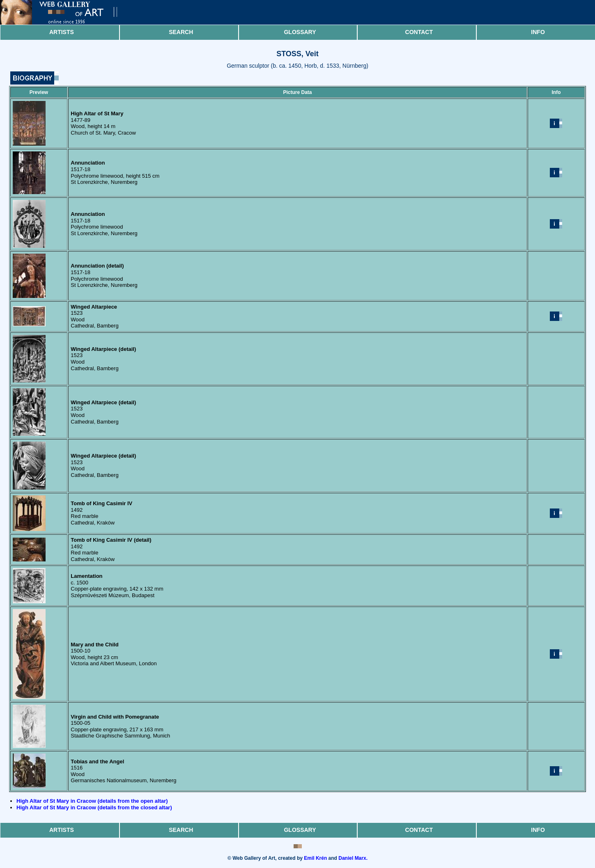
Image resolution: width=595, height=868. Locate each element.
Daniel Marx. (353, 858)
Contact (419, 32)
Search (181, 32)
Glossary (300, 32)
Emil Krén (315, 858)
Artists (62, 32)
